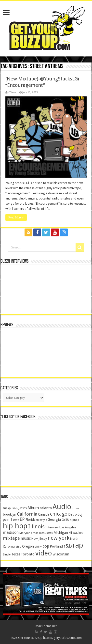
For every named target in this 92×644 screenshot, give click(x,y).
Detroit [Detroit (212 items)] (73, 514)
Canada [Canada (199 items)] (44, 514)
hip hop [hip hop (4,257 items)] (15, 526)
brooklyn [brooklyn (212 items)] (10, 514)
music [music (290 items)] (26, 538)
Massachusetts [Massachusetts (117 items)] (43, 533)
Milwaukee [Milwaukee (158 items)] (76, 533)
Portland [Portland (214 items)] (56, 546)
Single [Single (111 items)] (7, 555)
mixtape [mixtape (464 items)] (11, 538)
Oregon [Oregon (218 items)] (28, 546)
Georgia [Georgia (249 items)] (54, 520)
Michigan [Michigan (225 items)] (61, 533)
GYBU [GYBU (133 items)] (65, 520)
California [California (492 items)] (27, 514)
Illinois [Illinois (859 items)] (36, 527)
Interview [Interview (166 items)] (52, 527)
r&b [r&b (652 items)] (68, 546)
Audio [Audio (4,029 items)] (62, 507)
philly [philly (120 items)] (38, 547)
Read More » (16, 217)
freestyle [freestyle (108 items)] (42, 520)
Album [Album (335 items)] (33, 508)
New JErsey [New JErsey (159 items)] (39, 539)
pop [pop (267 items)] (46, 546)
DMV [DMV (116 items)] (16, 520)
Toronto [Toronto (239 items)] (28, 554)
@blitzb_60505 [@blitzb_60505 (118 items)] (17, 508)
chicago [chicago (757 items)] (59, 514)
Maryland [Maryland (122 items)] (26, 533)
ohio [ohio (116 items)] (18, 547)
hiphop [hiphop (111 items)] (75, 520)
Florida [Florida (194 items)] (31, 520)
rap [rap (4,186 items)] (78, 545)
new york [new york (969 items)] (59, 538)
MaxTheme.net (46, 626)
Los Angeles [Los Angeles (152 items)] (68, 527)
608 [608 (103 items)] (5, 508)
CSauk (12, 92)
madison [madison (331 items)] (11, 532)
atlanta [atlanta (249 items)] (46, 508)
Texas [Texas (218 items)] (16, 554)
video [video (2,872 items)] (44, 553)
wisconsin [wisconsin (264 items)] (61, 554)
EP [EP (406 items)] (22, 519)
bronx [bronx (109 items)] (76, 508)
